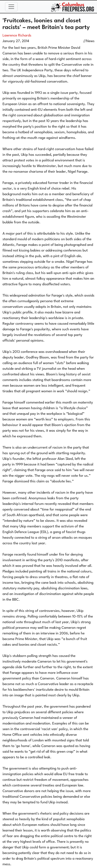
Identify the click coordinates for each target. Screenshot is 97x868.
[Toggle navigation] (11, 7)
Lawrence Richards (17, 36)
